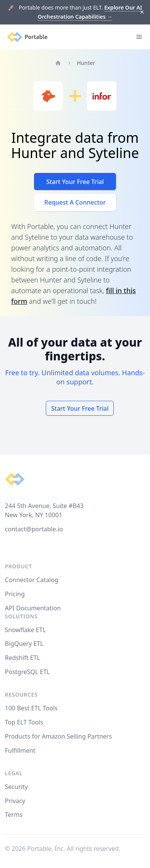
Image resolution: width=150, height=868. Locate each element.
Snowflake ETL (25, 630)
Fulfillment (20, 750)
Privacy (15, 801)
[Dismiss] (142, 12)
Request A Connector (75, 202)
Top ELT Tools (24, 722)
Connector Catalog (32, 580)
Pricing (15, 594)
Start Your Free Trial (75, 182)
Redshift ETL (23, 658)
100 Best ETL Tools (31, 708)
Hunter (86, 63)
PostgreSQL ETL (27, 672)
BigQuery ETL (24, 644)
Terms (14, 815)
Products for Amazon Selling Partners (58, 736)
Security (16, 787)
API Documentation (33, 608)
